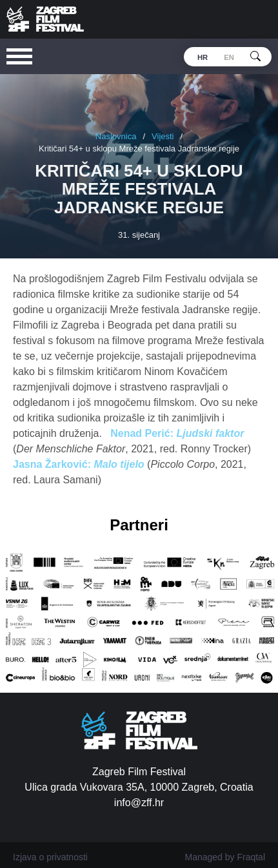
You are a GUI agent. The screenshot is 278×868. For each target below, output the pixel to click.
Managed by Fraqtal (225, 857)
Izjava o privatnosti (50, 857)
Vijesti (163, 136)
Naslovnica (116, 136)
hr (203, 57)
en (229, 57)
